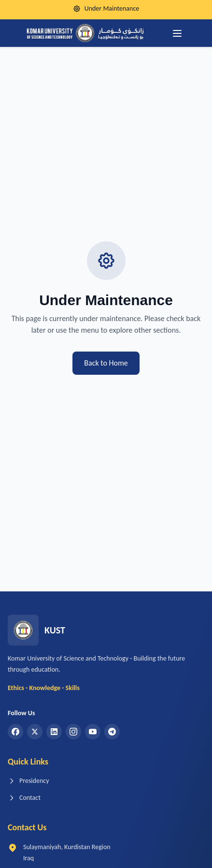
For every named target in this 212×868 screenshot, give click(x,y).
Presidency (28, 781)
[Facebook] (15, 732)
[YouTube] (93, 732)
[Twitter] (35, 732)
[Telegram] (112, 732)
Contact (24, 798)
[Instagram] (73, 732)
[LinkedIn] (54, 732)
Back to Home (106, 363)
